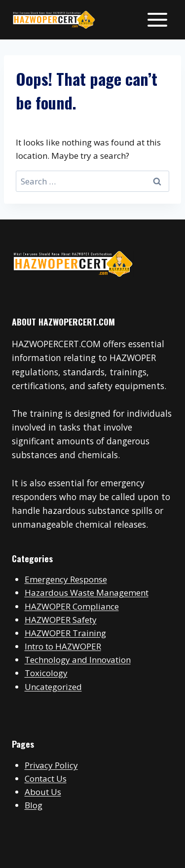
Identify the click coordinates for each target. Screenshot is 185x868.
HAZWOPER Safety (61, 620)
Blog (34, 805)
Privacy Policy (51, 765)
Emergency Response (66, 579)
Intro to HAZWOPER (63, 646)
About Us (43, 792)
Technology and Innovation (78, 660)
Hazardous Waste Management (87, 593)
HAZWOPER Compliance (72, 606)
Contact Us (46, 778)
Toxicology (46, 673)
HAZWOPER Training (65, 633)
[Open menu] (157, 19)
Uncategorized (53, 687)
